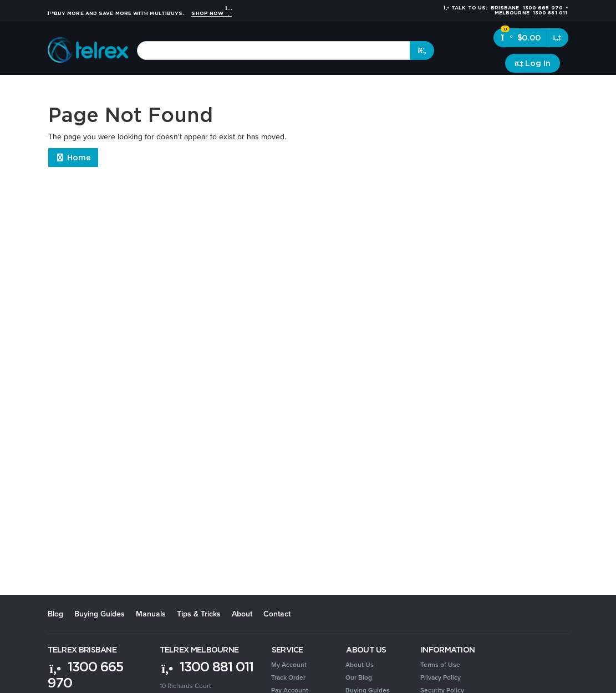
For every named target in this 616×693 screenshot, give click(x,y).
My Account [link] (289, 665)
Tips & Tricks (199, 614)
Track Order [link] (288, 677)
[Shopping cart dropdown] (558, 38)
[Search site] (422, 50)
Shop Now (211, 13)
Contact (277, 614)
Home (73, 157)
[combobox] (274, 50)
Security (395, 89)
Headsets (133, 89)
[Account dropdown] (533, 63)
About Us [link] (360, 665)
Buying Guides (100, 614)
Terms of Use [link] (440, 665)
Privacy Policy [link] (441, 677)
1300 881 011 (207, 666)
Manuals (151, 614)
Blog (55, 614)
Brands (551, 89)
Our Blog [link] (359, 677)
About (242, 614)
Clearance (511, 89)
